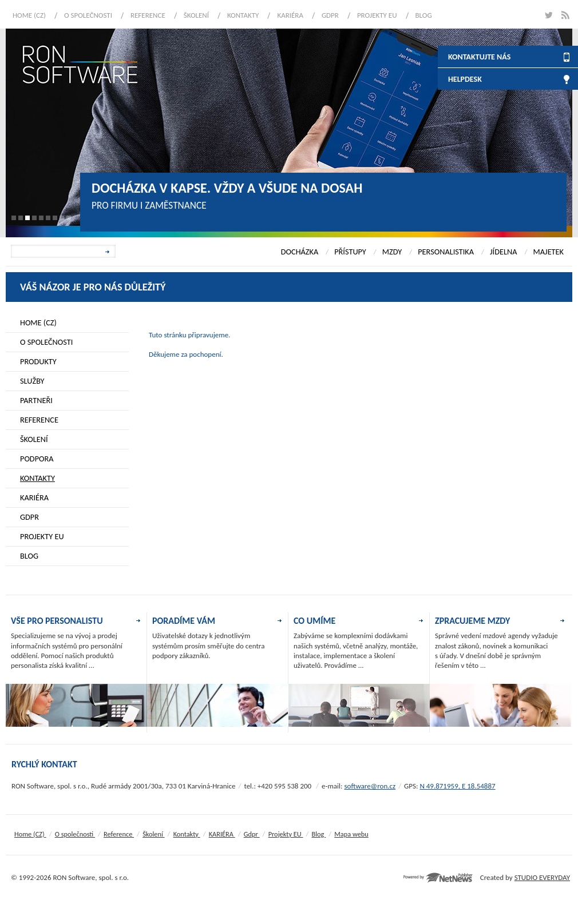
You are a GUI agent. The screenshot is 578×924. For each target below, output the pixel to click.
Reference (148, 15)
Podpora (37, 459)
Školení (196, 15)
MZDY (392, 252)
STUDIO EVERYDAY (542, 877)
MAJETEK (548, 252)
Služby (32, 381)
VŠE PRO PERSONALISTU (57, 621)
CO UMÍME (314, 621)
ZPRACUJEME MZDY (472, 621)
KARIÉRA (290, 15)
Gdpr (330, 15)
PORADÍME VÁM (184, 621)
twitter (548, 15)
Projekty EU (377, 15)
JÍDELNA (503, 252)
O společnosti (88, 15)
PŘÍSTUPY (350, 252)
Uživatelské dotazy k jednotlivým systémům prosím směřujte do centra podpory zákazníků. (208, 646)
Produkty (38, 361)
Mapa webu (351, 834)
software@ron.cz (370, 786)
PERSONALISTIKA (446, 252)
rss (565, 15)
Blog (424, 15)
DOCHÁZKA (300, 252)
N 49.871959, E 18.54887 (457, 786)
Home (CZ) (29, 15)
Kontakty (243, 15)
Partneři (36, 400)
